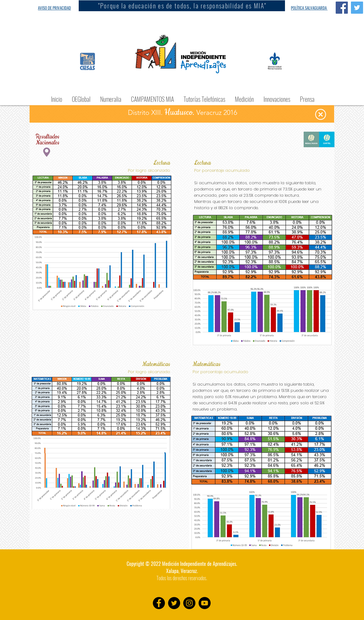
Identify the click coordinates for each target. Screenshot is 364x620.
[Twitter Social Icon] (357, 8)
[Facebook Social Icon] (342, 8)
